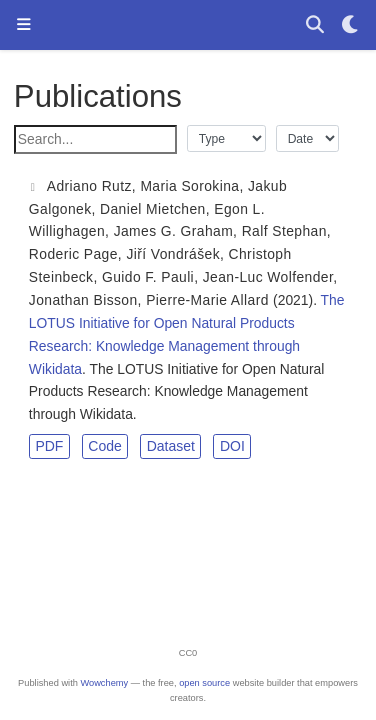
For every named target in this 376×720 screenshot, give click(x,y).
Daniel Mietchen (153, 209)
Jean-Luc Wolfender (268, 277)
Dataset (171, 446)
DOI (232, 446)
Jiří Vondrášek (173, 254)
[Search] (314, 25)
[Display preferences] (351, 25)
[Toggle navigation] (23, 25)
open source (204, 683)
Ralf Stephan (284, 231)
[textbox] (95, 139)
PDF (49, 446)
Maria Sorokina (189, 186)
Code (104, 446)
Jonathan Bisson (83, 300)
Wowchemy (104, 683)
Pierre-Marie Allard (207, 300)
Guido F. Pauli (148, 277)
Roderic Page (73, 254)
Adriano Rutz (89, 186)
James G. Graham (173, 231)
